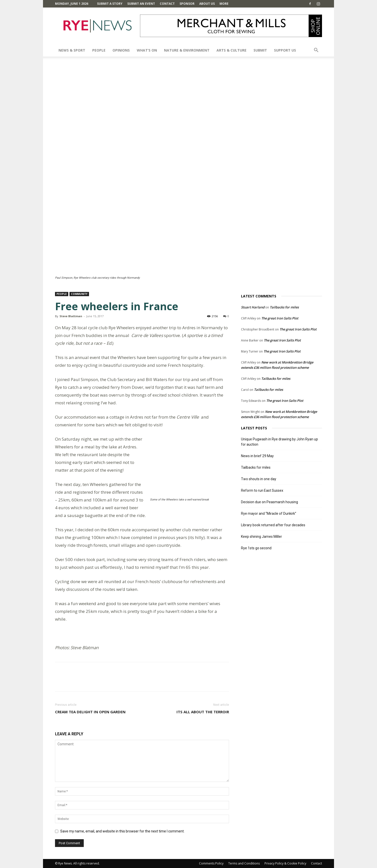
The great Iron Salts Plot (280, 318)
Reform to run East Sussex (262, 490)
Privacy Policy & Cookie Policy (285, 863)
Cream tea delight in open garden (90, 712)
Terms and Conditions (244, 863)
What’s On (147, 50)
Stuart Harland (253, 307)
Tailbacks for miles (284, 307)
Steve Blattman (71, 316)
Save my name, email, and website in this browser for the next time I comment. (122, 831)
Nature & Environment (187, 50)
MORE (224, 4)
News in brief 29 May (257, 456)
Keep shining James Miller (261, 537)
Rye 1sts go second (256, 548)
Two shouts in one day (259, 479)
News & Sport (72, 50)
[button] (316, 51)
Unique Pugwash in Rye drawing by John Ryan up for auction (279, 442)
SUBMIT (260, 50)
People (99, 50)
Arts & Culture (231, 50)
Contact (167, 4)
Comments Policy (211, 863)
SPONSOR (187, 4)
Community (79, 294)
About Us (207, 4)
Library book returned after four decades (273, 525)
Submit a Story (110, 4)
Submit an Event (141, 4)
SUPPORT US (285, 50)
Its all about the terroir (203, 712)
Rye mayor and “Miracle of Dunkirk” (269, 513)
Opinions (121, 50)
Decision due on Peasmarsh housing (269, 502)
